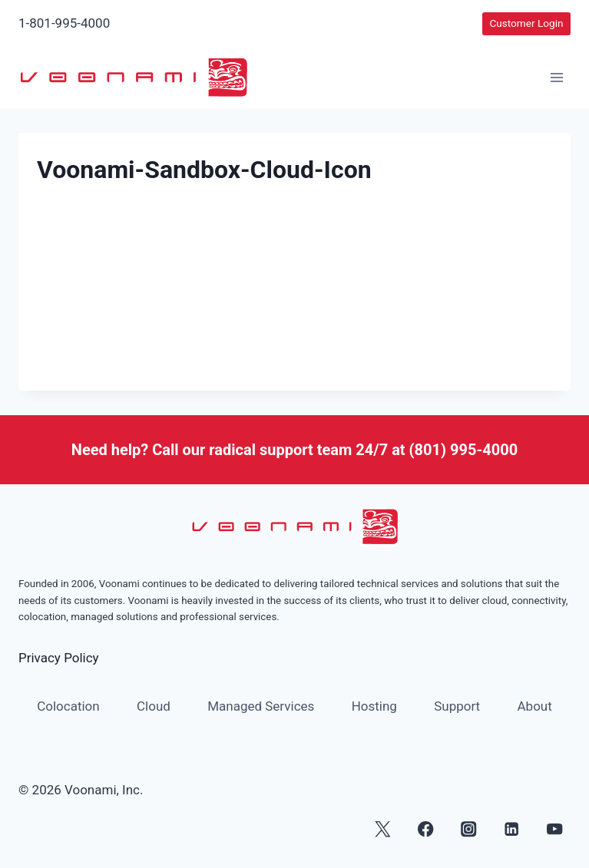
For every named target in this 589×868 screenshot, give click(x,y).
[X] (383, 829)
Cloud (154, 706)
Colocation (68, 706)
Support (457, 706)
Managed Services (261, 706)
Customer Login (526, 23)
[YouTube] (555, 829)
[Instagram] (469, 829)
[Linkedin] (512, 829)
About (535, 706)
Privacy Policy (59, 658)
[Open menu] (556, 78)
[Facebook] (426, 829)
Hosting (374, 706)
